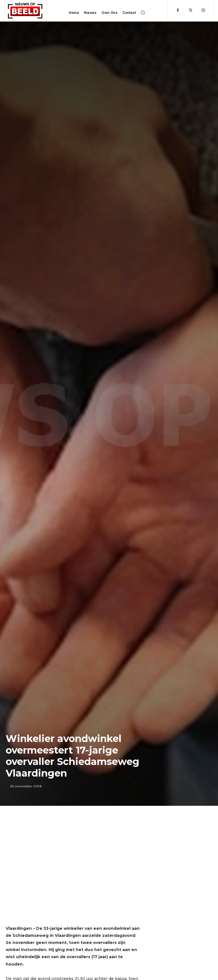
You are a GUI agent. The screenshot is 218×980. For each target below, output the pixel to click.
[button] (143, 12)
